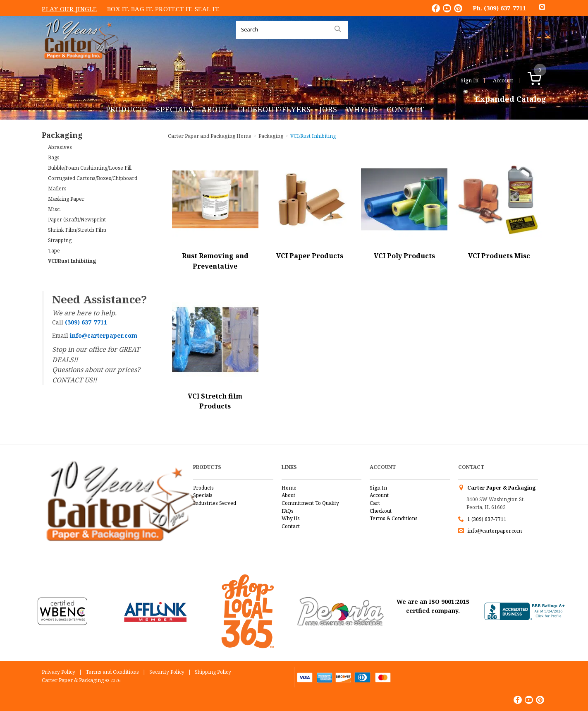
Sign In (470, 80)
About (215, 109)
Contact (406, 109)
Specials (174, 109)
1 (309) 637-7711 (487, 519)
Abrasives (60, 147)
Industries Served (215, 503)
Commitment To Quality (310, 503)
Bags (54, 157)
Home (289, 488)
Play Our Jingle (69, 9)
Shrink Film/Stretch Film (77, 230)
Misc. (54, 209)
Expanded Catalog (511, 99)
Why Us (362, 109)
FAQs (288, 511)
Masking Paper (66, 199)
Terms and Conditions (112, 672)
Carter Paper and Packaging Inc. (79, 66)
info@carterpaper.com (494, 531)
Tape (54, 251)
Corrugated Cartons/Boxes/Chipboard (93, 178)
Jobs (328, 109)
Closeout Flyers (274, 109)
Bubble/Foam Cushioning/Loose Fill (90, 168)
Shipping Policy (213, 672)
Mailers (57, 189)
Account (503, 80)
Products (127, 109)
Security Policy (167, 672)
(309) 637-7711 (505, 8)
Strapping (60, 240)
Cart (375, 503)
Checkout (381, 511)
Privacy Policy (59, 672)
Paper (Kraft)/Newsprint (77, 220)
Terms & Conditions (394, 518)
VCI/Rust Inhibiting (72, 261)
